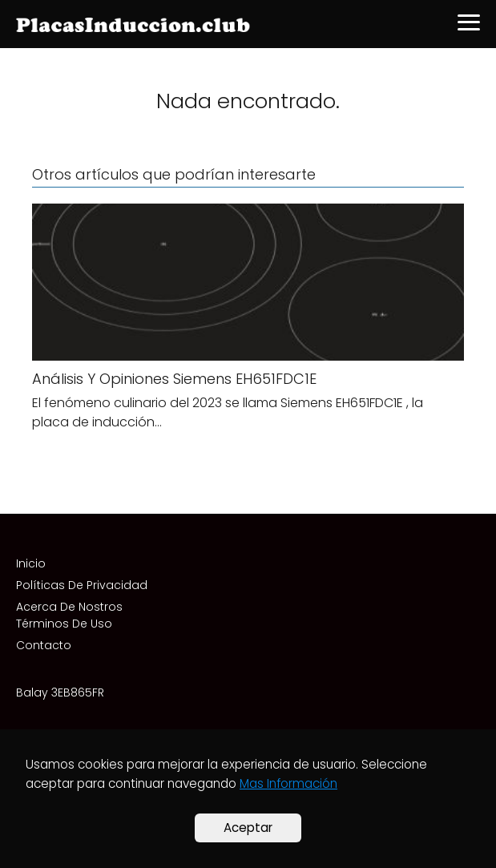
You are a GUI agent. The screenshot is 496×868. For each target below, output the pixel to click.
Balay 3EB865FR (60, 692)
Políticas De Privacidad (82, 585)
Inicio (31, 563)
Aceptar (248, 828)
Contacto (44, 645)
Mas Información (288, 783)
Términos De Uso (64, 624)
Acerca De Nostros (69, 607)
